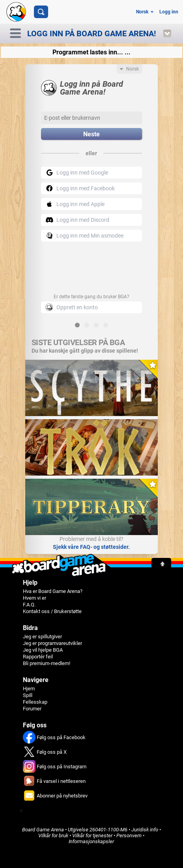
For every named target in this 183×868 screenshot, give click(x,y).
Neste (91, 134)
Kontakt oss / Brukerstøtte (52, 611)
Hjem (29, 689)
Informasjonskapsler (91, 841)
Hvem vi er (35, 598)
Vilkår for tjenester (92, 835)
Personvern (129, 835)
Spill (28, 695)
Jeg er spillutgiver (42, 637)
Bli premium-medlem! (47, 663)
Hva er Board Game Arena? (53, 591)
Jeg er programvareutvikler (52, 643)
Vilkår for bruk (53, 835)
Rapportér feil (38, 657)
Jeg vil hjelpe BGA (43, 650)
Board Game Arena (43, 830)
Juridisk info (145, 830)
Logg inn (169, 12)
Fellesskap (35, 702)
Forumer (32, 709)
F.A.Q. (29, 605)
